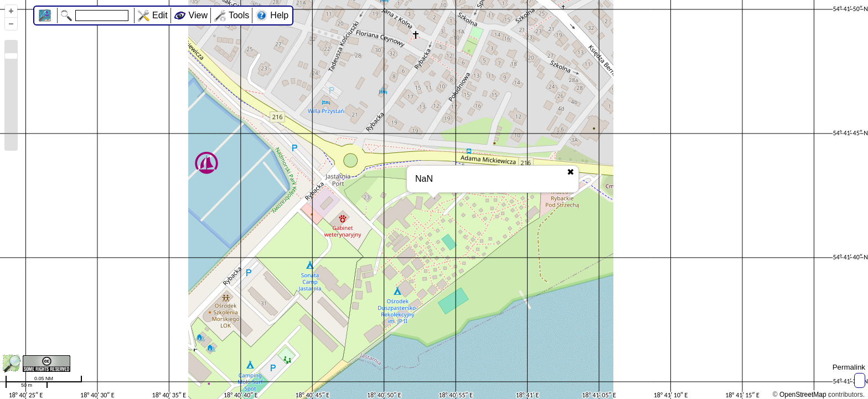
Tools (239, 15)
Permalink (849, 367)
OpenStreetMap (803, 395)
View (198, 15)
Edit (160, 15)
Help (279, 15)
